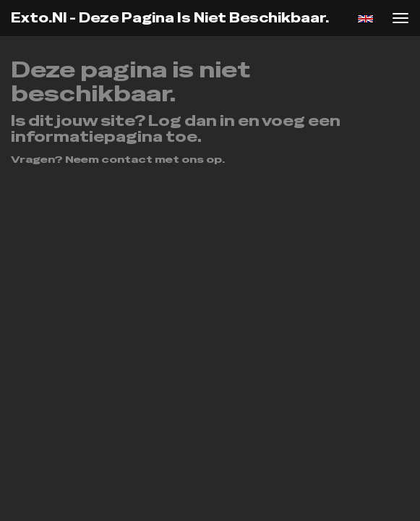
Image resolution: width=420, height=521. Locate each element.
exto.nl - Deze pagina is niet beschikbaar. (170, 18)
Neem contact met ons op (143, 159)
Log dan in (192, 121)
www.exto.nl (189, 201)
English (365, 19)
